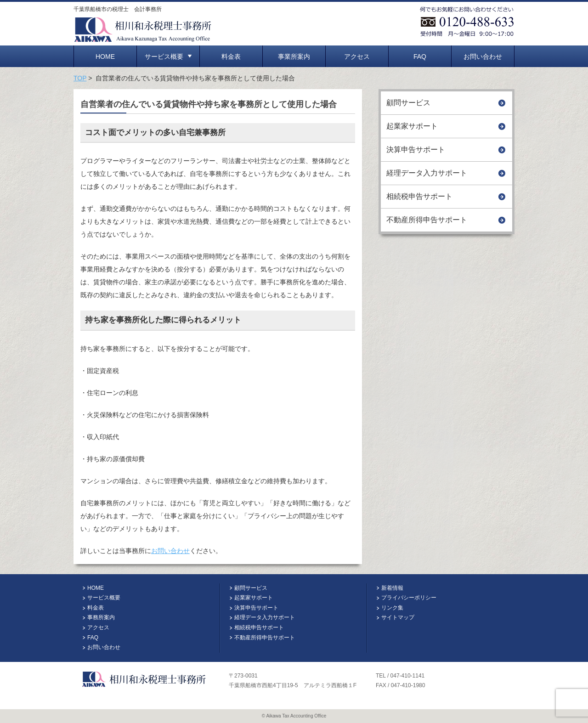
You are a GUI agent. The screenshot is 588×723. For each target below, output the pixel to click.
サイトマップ (398, 617)
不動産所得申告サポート (427, 220)
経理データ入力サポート (427, 173)
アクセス (357, 56)
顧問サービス (408, 103)
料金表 (231, 56)
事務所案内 (101, 617)
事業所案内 (294, 56)
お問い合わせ (483, 56)
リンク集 (392, 608)
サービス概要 (168, 56)
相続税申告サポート (419, 196)
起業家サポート (412, 126)
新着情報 (392, 588)
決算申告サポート (416, 150)
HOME (105, 56)
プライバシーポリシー (409, 598)
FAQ (420, 56)
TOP (80, 78)
